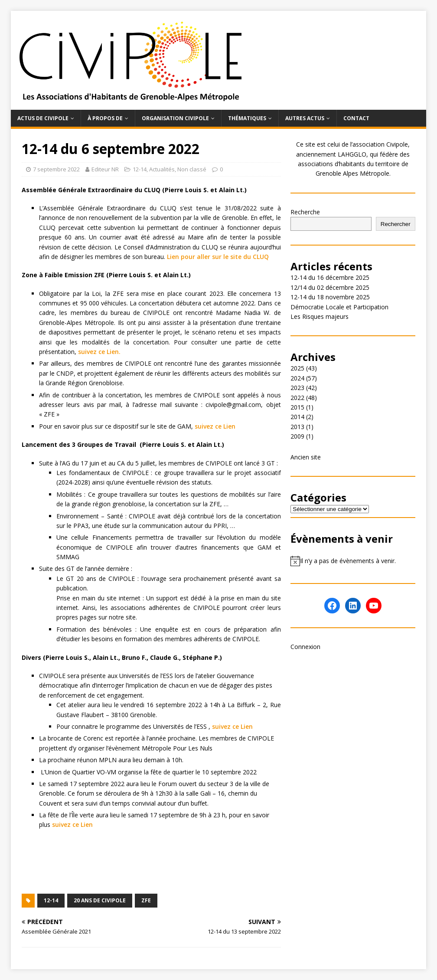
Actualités (162, 169)
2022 (297, 398)
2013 (297, 427)
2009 (297, 436)
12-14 (140, 169)
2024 (297, 378)
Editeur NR (105, 169)
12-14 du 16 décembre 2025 (330, 277)
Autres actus (305, 118)
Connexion (305, 647)
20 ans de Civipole (100, 900)
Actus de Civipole (43, 118)
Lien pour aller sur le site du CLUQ (218, 257)
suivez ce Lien (215, 426)
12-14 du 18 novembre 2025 (330, 297)
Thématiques (247, 118)
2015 (297, 407)
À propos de (105, 118)
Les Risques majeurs (320, 316)
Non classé (192, 169)
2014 (297, 417)
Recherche (305, 212)
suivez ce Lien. (99, 352)
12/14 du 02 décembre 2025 (330, 287)
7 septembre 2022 (56, 169)
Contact (356, 118)
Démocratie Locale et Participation (339, 307)
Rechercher (396, 224)
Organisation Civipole (175, 118)
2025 (297, 368)
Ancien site (306, 457)
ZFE (146, 900)
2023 (297, 388)
